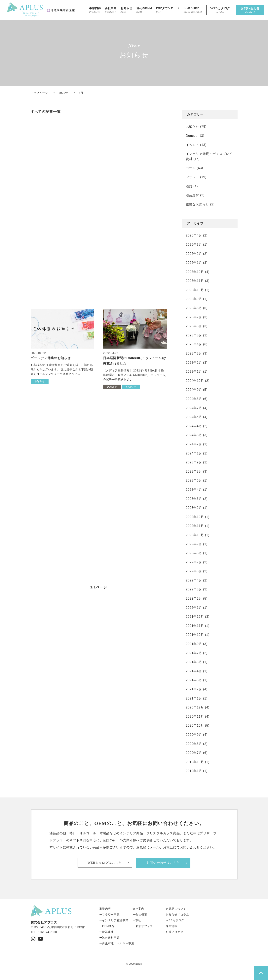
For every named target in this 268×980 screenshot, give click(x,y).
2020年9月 (194, 735)
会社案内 (138, 909)
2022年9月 (194, 544)
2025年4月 (194, 344)
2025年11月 (195, 281)
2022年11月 (195, 526)
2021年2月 (194, 689)
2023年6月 (194, 480)
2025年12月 (195, 272)
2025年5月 (194, 335)
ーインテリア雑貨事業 (114, 920)
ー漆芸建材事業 (110, 938)
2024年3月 (194, 435)
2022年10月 (195, 535)
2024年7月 (194, 408)
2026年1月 (194, 263)
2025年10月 (195, 290)
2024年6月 (194, 417)
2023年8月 (194, 471)
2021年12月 (195, 617)
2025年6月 (194, 326)
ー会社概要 (140, 915)
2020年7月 (194, 753)
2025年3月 (194, 353)
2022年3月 (194, 589)
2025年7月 (194, 317)
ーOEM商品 (107, 926)
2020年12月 (195, 707)
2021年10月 (195, 635)
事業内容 (105, 909)
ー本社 (137, 920)
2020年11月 (195, 717)
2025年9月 (194, 299)
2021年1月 (194, 698)
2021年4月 (194, 671)
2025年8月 (194, 308)
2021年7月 (194, 653)
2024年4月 (194, 426)
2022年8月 (194, 553)
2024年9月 (194, 390)
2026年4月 (194, 235)
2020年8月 (194, 744)
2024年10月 (195, 381)
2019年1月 (194, 771)
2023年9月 (194, 462)
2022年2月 (194, 598)
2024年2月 (194, 444)
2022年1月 (194, 608)
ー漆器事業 (107, 932)
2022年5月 (194, 571)
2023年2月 (194, 508)
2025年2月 (194, 363)
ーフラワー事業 (110, 915)
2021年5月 (194, 662)
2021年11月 (195, 626)
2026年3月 (194, 245)
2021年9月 (194, 644)
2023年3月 (194, 499)
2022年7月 (194, 562)
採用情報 (172, 926)
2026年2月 (194, 254)
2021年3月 (194, 680)
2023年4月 (194, 490)
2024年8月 (194, 399)
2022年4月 (194, 580)
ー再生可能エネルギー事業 (117, 943)
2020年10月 (195, 725)
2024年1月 (194, 453)
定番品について (176, 909)
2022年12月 (195, 517)
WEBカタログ (175, 920)
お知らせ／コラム (177, 915)
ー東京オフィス (143, 926)
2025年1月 (194, 372)
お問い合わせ (174, 932)
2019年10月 (195, 762)
